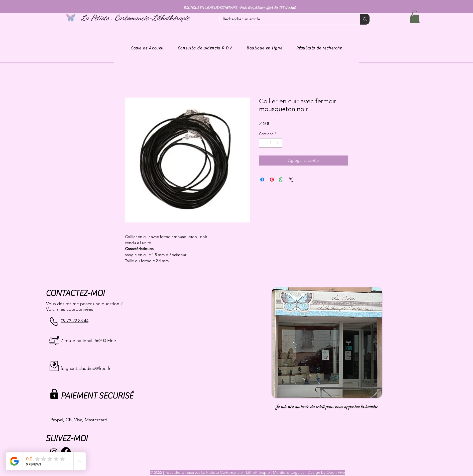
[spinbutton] (271, 143)
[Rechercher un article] (286, 19)
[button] (415, 17)
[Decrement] (263, 143)
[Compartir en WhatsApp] (281, 180)
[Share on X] (291, 180)
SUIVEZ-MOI (67, 439)
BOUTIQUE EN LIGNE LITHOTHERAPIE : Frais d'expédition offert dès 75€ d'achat (240, 8)
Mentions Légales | (289, 472)
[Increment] (278, 143)
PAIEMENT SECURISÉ (97, 396)
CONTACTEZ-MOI (75, 293)
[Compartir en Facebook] (262, 180)
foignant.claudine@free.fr (86, 368)
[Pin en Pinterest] (272, 180)
